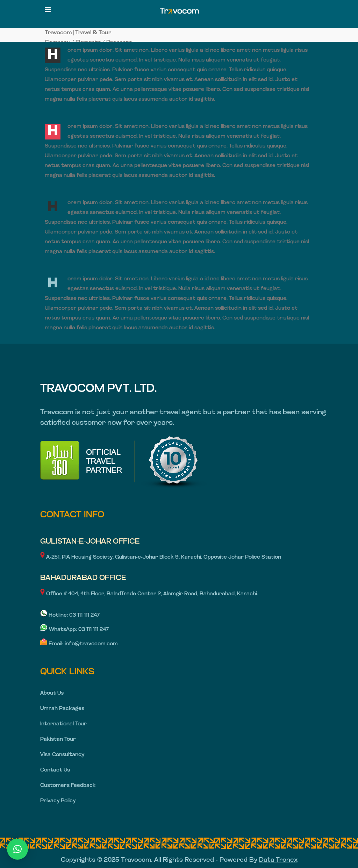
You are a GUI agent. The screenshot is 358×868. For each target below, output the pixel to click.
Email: (52, 644)
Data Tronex (278, 860)
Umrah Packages (62, 709)
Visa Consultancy (62, 755)
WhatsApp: (59, 630)
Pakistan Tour (58, 740)
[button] (17, 849)
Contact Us (55, 770)
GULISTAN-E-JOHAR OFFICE (90, 542)
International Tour (63, 724)
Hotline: (55, 615)
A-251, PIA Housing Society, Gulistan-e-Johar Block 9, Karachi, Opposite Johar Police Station (161, 557)
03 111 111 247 (84, 615)
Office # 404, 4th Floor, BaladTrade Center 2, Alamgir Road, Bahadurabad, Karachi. (149, 594)
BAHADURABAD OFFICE (83, 578)
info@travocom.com (91, 644)
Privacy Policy (58, 801)
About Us (52, 693)
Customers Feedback (68, 786)
